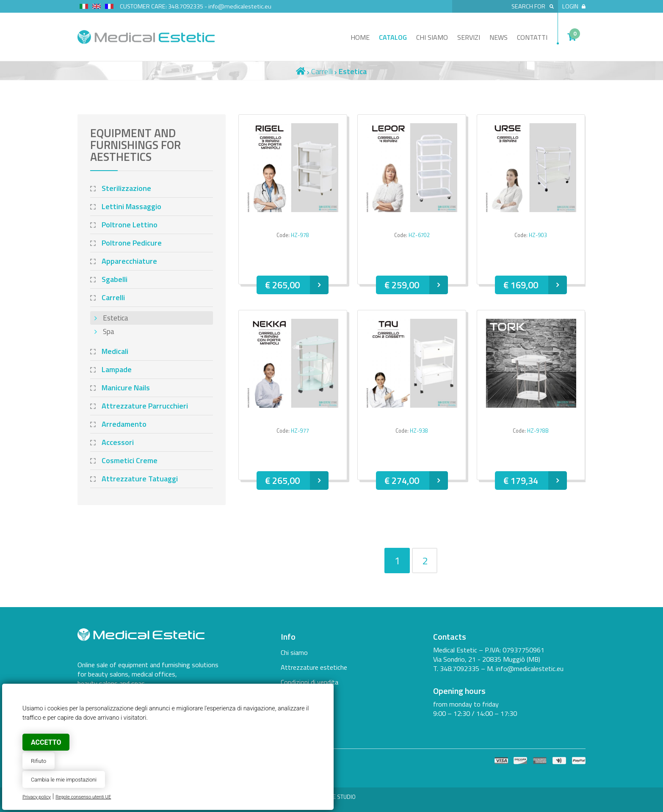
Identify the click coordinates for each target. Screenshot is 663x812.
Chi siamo (432, 37)
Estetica (116, 318)
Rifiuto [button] (39, 761)
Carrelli (322, 71)
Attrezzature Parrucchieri (145, 406)
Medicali (115, 351)
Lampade (117, 369)
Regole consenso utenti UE (83, 797)
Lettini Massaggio (131, 206)
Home (360, 37)
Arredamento (124, 424)
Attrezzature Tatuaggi (140, 479)
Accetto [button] (46, 742)
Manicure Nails (126, 388)
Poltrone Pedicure (132, 243)
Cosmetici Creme (130, 460)
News (499, 37)
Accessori (118, 442)
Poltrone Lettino (130, 225)
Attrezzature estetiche (314, 667)
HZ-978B (538, 431)
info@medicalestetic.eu (240, 6)
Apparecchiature (129, 261)
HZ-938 (419, 431)
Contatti (532, 37)
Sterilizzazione (126, 188)
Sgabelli (115, 279)
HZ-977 (300, 431)
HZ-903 (538, 235)
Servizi (469, 37)
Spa (109, 331)
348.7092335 (186, 6)
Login (574, 6)
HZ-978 (300, 235)
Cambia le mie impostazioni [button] (64, 780)
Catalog (393, 37)
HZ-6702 (419, 235)
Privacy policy (37, 797)
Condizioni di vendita (309, 682)
